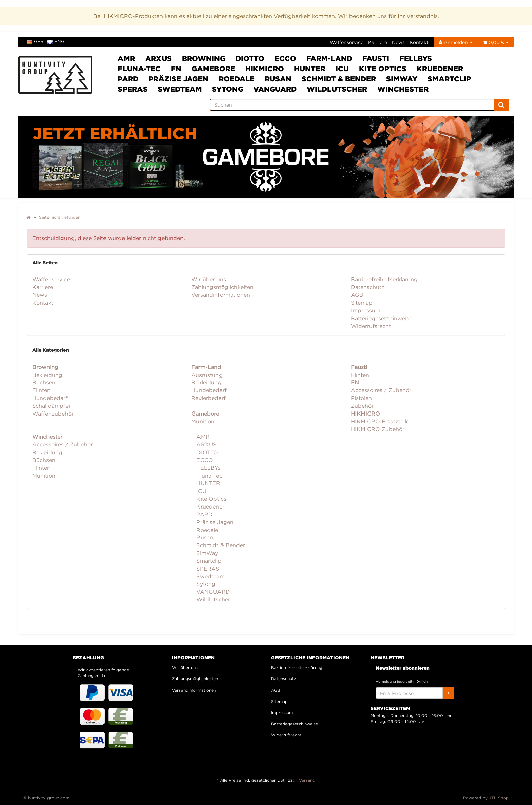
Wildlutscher (337, 89)
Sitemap (362, 303)
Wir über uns (209, 279)
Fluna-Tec (139, 69)
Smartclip (449, 79)
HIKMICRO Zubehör (378, 429)
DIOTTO (250, 58)
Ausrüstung (207, 375)
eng (56, 41)
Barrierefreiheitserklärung (384, 279)
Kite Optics (383, 69)
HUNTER (310, 69)
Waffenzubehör (53, 414)
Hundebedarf (50, 398)
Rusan (278, 79)
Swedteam (180, 89)
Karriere (378, 42)
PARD (128, 79)
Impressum (366, 310)
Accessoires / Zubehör (381, 390)
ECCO (285, 58)
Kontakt (419, 42)
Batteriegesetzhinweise (382, 318)
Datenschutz (368, 287)
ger (35, 41)
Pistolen (361, 398)
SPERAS (133, 89)
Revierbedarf (208, 398)
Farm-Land (329, 58)
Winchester (403, 89)
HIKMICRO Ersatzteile (380, 421)
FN (176, 69)
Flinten (41, 390)
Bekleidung (47, 375)
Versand (307, 780)
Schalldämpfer (51, 406)
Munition (203, 421)
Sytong (228, 89)
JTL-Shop (499, 798)
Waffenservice (347, 42)
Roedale (236, 79)
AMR (126, 58)
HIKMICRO (265, 69)
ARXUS (158, 58)
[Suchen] (352, 105)
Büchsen (44, 382)
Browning (204, 58)
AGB (357, 295)
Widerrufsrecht (371, 326)
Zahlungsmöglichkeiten (222, 287)
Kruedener (440, 69)
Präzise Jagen (178, 79)
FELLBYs (416, 58)
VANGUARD (275, 89)
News (398, 42)
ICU (342, 69)
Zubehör (362, 406)
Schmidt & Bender (339, 79)
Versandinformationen (221, 295)
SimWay (402, 79)
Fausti (376, 58)
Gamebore (213, 69)
